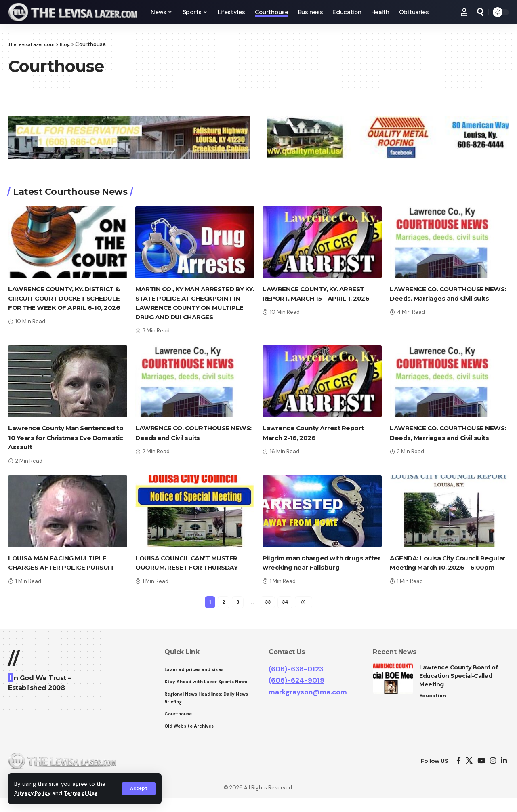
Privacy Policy (34, 793)
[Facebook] (459, 774)
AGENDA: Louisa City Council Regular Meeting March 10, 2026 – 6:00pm (445, 567)
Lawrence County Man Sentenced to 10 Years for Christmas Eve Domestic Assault (64, 437)
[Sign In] (464, 12)
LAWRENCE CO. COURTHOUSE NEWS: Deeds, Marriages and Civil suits (446, 298)
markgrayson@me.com (308, 703)
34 (286, 612)
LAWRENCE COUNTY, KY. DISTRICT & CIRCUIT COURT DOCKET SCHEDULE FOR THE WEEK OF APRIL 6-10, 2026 (67, 298)
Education (433, 707)
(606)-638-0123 (296, 680)
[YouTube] (481, 774)
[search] (480, 12)
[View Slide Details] (129, 138)
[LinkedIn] (504, 774)
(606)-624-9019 (296, 692)
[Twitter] (469, 774)
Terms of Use (85, 793)
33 (268, 612)
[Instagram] (493, 774)
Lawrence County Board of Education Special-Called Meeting (459, 687)
